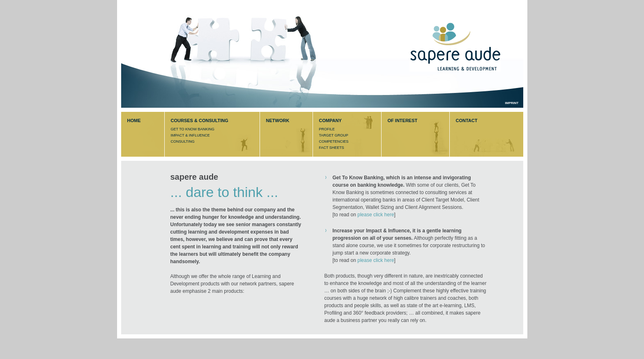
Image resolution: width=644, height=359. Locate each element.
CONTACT (467, 120)
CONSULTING (183, 141)
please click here (376, 215)
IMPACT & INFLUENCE (190, 135)
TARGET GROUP (334, 135)
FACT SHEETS (332, 148)
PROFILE (327, 129)
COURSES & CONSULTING (200, 120)
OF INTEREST (403, 120)
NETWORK (278, 120)
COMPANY (330, 120)
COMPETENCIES (334, 141)
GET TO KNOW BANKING (193, 129)
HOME (134, 120)
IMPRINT (512, 103)
